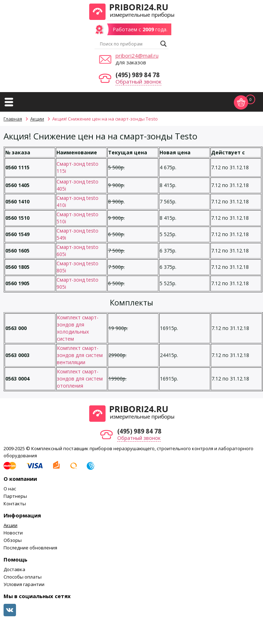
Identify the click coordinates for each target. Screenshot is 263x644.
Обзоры (13, 540)
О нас (10, 489)
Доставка (14, 569)
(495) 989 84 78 (138, 75)
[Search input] (128, 44)
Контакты (15, 504)
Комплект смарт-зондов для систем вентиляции (80, 355)
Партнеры (15, 496)
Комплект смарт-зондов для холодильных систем (78, 328)
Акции (10, 525)
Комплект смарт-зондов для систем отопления (80, 379)
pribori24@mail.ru (137, 55)
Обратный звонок (138, 81)
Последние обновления (30, 548)
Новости (13, 533)
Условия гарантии (24, 584)
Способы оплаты (23, 577)
